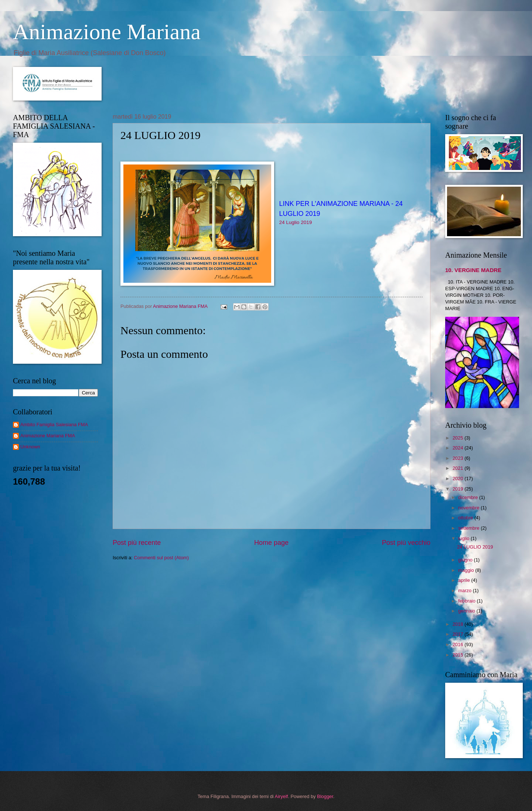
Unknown (30, 447)
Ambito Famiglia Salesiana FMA (54, 425)
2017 (458, 634)
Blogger (325, 796)
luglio (464, 538)
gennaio (467, 611)
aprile (465, 580)
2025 (458, 438)
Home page (271, 543)
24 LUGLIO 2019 (475, 547)
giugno (466, 560)
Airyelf (282, 796)
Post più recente (137, 543)
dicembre (469, 497)
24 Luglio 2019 (296, 222)
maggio (467, 570)
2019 (458, 489)
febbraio (467, 601)
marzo (465, 591)
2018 (458, 624)
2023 (458, 458)
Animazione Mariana (107, 32)
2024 (458, 448)
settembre (469, 528)
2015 (458, 655)
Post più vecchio (406, 543)
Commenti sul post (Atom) (161, 558)
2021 (458, 468)
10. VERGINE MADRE (473, 270)
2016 (458, 644)
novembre (469, 508)
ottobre (466, 518)
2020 (458, 479)
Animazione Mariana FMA (48, 436)
